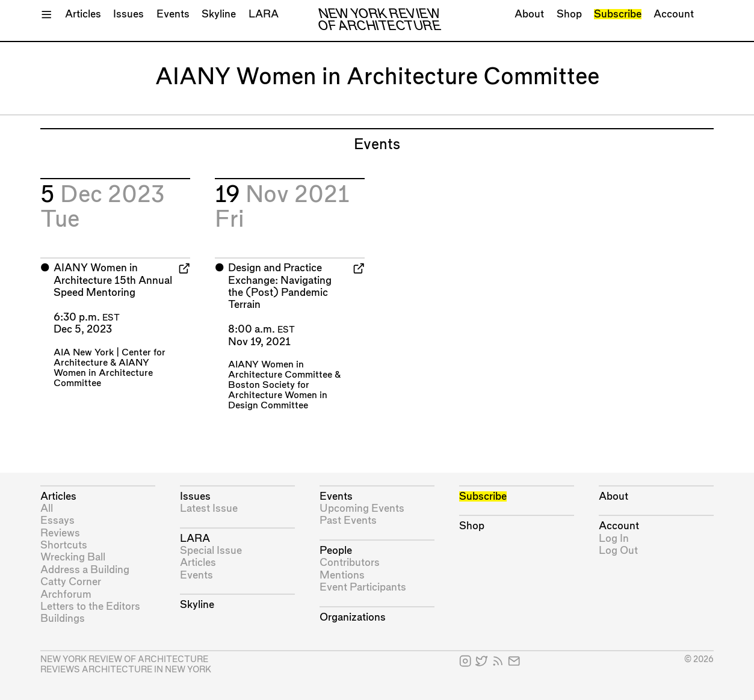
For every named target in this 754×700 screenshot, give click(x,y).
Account (674, 14)
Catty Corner (71, 582)
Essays (57, 520)
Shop (569, 14)
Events (173, 14)
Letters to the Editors (90, 606)
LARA (264, 14)
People (336, 551)
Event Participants (363, 587)
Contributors (350, 563)
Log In (614, 539)
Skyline (219, 14)
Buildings (63, 619)
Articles (83, 14)
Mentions (342, 575)
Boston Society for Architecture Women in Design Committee (278, 395)
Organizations (353, 617)
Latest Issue (209, 508)
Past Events (348, 520)
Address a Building (85, 570)
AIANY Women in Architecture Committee (103, 373)
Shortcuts (64, 545)
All (47, 508)
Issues (128, 14)
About (529, 14)
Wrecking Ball (73, 557)
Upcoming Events (362, 508)
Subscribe (618, 14)
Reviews (60, 533)
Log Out (618, 551)
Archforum (66, 594)
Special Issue (211, 551)
